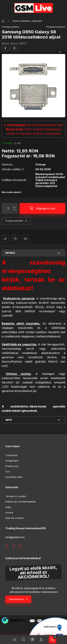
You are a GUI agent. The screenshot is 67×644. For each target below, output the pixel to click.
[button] (33, 86)
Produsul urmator (55, 27)
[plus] (14, 207)
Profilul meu (12, 466)
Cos (8, 471)
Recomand (25, 239)
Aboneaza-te (16, 599)
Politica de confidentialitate (21, 502)
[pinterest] (14, 48)
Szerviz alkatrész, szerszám (27, 21)
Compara (5, 239)
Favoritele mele (14, 477)
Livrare (9, 512)
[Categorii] (14, 640)
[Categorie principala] (3, 21)
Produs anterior (11, 27)
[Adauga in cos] (42, 208)
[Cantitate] (8, 208)
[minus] (14, 209)
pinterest (14, 546)
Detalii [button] (10, 253)
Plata (8, 507)
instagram (21, 546)
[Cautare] (23, 640)
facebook (6, 546)
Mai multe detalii (11, 192)
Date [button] (9, 420)
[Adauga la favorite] (60, 52)
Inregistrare (12, 461)
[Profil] (41, 640)
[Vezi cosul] (53, 640)
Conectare (11, 455)
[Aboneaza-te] (16, 221)
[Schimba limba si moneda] (32, 640)
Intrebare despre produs (15, 239)
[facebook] (5, 48)
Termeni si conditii (16, 496)
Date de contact (14, 518)
